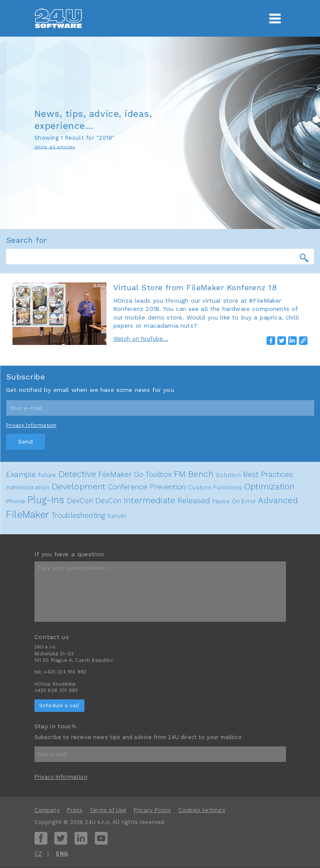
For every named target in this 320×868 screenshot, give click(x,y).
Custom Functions (215, 487)
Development (79, 487)
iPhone (16, 501)
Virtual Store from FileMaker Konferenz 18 (195, 287)
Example (21, 474)
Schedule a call (59, 705)
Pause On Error (234, 501)
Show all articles (55, 147)
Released (194, 501)
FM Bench (194, 474)
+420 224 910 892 (65, 672)
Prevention (168, 487)
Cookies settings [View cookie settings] (202, 810)
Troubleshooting (79, 515)
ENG (62, 854)
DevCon (80, 501)
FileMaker (28, 514)
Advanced (278, 500)
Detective (78, 474)
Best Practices (268, 474)
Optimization (269, 487)
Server (117, 516)
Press (75, 810)
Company (47, 810)
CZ (38, 854)
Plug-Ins (46, 500)
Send (25, 442)
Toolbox (158, 474)
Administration (28, 487)
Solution (228, 475)
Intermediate (149, 500)
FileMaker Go (121, 474)
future (47, 475)
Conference (128, 487)
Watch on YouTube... (141, 339)
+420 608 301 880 (56, 691)
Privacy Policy (152, 810)
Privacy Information (31, 425)
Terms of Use (108, 810)
